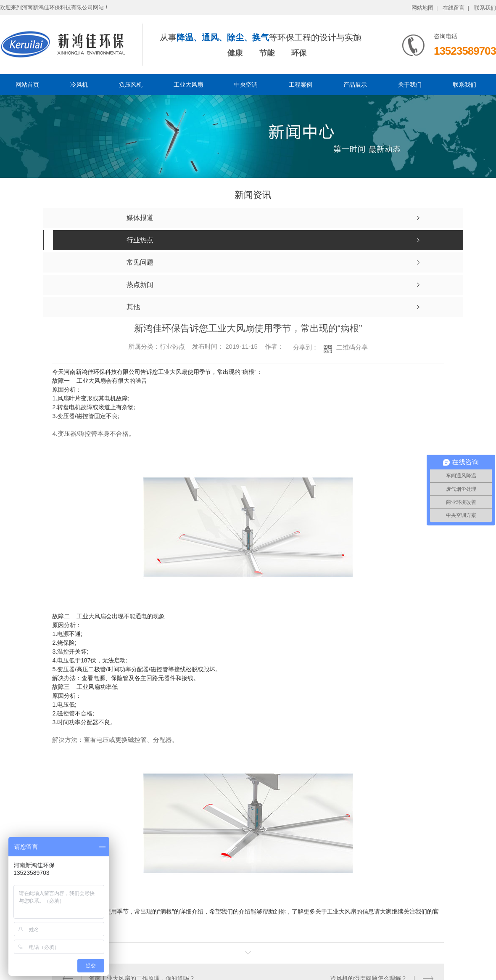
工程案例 (301, 85)
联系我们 (485, 8)
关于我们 (410, 85)
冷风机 (79, 85)
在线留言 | (456, 8)
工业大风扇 (188, 85)
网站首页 (27, 85)
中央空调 (246, 85)
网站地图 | (425, 8)
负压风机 (131, 85)
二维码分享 (352, 347)
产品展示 (355, 85)
